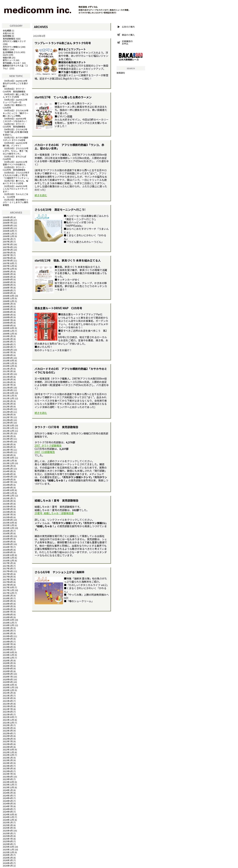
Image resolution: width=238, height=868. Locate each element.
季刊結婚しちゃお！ (12, 63)
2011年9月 (8, 390)
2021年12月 (8, 723)
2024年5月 (8, 801)
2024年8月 (8, 809)
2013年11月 (8, 460)
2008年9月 (8, 293)
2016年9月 (8, 552)
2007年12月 (8, 269)
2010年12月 (8, 366)
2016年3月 (8, 536)
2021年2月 (8, 695)
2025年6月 (8, 836)
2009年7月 (8, 320)
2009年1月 (8, 304)
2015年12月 (8, 528)
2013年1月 (8, 433)
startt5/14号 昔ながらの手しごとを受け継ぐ (16, 83)
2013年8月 (8, 452)
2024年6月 (8, 803)
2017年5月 (8, 574)
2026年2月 (8, 858)
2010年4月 (8, 344)
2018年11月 (8, 623)
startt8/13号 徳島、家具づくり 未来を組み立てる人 (68, 260)
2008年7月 (8, 288)
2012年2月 (8, 404)
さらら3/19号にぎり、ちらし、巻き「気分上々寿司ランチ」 (16, 151)
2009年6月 (8, 317)
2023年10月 (8, 782)
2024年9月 (8, 812)
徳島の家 (7, 58)
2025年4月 (8, 831)
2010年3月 (8, 342)
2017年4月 (8, 571)
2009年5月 (8, 315)
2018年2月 (8, 598)
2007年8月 (8, 258)
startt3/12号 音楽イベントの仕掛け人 (16, 163)
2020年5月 (8, 671)
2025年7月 (8, 839)
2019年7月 (8, 644)
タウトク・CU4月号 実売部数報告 (14, 90)
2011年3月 (8, 374)
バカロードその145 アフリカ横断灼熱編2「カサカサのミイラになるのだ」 (71, 370)
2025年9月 (8, 844)
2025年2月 (8, 825)
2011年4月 (8, 377)
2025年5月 (8, 833)
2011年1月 (8, 369)
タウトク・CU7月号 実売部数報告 (57, 427)
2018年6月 (8, 609)
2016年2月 (8, 533)
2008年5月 (8, 282)
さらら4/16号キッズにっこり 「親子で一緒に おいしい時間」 (16, 113)
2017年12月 (8, 593)
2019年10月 (8, 652)
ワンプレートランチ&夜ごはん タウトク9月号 (63, 43)
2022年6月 (8, 739)
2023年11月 (8, 785)
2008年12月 (8, 301)
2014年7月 (8, 482)
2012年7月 (8, 417)
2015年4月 (8, 506)
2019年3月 (8, 633)
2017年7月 (8, 579)
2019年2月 (8, 631)
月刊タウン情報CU (11, 47)
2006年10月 (8, 231)
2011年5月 (8, 379)
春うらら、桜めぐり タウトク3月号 (16, 182)
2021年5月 (8, 704)
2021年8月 (8, 712)
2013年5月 (8, 444)
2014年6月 (8, 479)
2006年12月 (8, 236)
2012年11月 (8, 428)
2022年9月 (8, 747)
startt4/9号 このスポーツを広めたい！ (15, 120)
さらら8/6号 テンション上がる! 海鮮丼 (59, 572)
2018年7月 (8, 612)
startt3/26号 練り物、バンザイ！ (16, 144)
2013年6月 (8, 447)
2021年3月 (8, 698)
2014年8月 (8, 485)
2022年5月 (8, 736)
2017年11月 (8, 590)
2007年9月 (8, 260)
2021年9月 (8, 714)
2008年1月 (8, 271)
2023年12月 (8, 787)
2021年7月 (8, 709)
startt (5, 55)
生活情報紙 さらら (11, 52)
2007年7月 (8, 255)
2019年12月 (8, 658)
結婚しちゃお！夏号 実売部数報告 (57, 500)
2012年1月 (8, 401)
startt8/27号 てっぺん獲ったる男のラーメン (63, 97)
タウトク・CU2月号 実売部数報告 (14, 169)
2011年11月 (8, 396)
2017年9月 (8, 585)
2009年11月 (8, 331)
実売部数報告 (9, 39)
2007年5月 (8, 250)
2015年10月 (8, 523)
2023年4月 (8, 766)
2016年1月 (8, 531)
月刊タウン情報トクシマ (14, 41)
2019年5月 (8, 639)
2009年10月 (8, 328)
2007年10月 (8, 263)
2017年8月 (8, 582)
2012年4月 (8, 409)
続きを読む (41, 195)
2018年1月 (8, 595)
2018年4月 (8, 604)
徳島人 (6, 49)
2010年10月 (8, 360)
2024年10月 (8, 814)
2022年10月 (8, 749)
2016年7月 (8, 547)
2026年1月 (8, 855)
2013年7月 (8, 450)
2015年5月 (8, 509)
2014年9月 (8, 488)
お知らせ (7, 33)
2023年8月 (8, 777)
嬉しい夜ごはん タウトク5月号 (16, 96)
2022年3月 (8, 731)
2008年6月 (8, 285)
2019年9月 (8, 649)
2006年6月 (8, 220)
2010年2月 (8, 339)
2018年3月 (8, 601)
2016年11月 (8, 558)
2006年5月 (8, 217)
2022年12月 (8, 755)
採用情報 (7, 36)
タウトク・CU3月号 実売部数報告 (14, 125)
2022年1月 (8, 725)
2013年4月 (8, 442)
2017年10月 (8, 587)
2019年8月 (8, 647)
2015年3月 (8, 504)
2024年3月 (8, 795)
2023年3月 (8, 763)
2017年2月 (8, 566)
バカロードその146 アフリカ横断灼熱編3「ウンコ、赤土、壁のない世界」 (69, 147)
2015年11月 (8, 525)
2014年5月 (8, 477)
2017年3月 (8, 568)
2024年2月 (8, 793)
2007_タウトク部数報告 (48, 446)
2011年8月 (8, 388)
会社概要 (7, 30)
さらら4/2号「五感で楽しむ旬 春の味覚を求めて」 (16, 132)
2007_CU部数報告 (45, 452)
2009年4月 (8, 312)
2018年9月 (8, 617)
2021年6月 (8, 706)
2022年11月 (8, 752)
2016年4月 (8, 539)
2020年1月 (8, 660)
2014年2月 (8, 469)
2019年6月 (8, 641)
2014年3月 (8, 471)
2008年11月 (8, 298)
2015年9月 (8, 520)
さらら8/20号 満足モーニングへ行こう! (60, 210)
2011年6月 (8, 382)
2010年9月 (8, 358)
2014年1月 (8, 466)
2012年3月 (8, 406)
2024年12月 (8, 820)
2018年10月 (8, 620)
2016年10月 (8, 555)
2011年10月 (8, 393)
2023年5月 (8, 768)
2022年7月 (8, 741)
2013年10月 (8, 458)
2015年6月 (8, 512)
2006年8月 (8, 225)
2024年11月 (8, 817)
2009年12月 (8, 334)
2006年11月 (8, 234)
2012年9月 (8, 423)
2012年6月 (8, 414)
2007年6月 (8, 252)
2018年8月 (8, 614)
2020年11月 (8, 687)
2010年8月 (8, 355)
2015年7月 (8, 514)
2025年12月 (8, 852)
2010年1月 (8, 336)
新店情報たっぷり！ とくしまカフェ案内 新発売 (16, 202)
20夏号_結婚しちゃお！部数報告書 (54, 513)
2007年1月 (8, 239)
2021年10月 (8, 717)
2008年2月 (8, 274)
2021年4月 (8, 701)
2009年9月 (8, 325)
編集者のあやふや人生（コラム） (15, 67)
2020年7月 (8, 677)
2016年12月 (8, 560)
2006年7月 (8, 223)
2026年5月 (8, 866)
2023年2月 (8, 760)
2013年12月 (8, 463)
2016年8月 (8, 550)
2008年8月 (8, 290)
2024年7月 (8, 806)
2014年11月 (8, 493)
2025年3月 (8, 828)
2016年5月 (8, 542)
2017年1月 (8, 563)
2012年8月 (8, 420)
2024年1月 (8, 790)
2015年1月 (8, 498)
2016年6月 (8, 544)
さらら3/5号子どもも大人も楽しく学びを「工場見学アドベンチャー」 (16, 175)
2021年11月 (8, 720)
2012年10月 (8, 425)
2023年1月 (8, 758)
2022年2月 (8, 728)
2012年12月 (8, 431)
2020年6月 (8, 674)
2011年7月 (8, 385)
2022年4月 (8, 733)
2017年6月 (8, 577)
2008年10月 (8, 296)
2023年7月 (8, 774)
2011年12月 (8, 398)
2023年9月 (8, 779)
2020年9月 (8, 682)
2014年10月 (8, 490)
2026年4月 (8, 863)
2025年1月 (8, 822)
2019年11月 (8, 655)
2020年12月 (8, 690)
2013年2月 (8, 436)
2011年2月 (8, 371)
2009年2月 (8, 306)
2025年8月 (8, 841)
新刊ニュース (9, 60)
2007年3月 (8, 244)
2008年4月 (8, 279)
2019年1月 (8, 628)
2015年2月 (8, 501)
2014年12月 (8, 495)
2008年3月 (8, 277)
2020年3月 (8, 666)
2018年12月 (8, 625)
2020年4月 (8, 668)
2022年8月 (8, 744)
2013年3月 (8, 439)
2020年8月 (8, 679)
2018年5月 (8, 606)
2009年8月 (8, 323)
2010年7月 (8, 352)
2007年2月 (8, 242)
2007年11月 (8, 266)
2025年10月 (8, 847)
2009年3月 (8, 309)
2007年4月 (8, 247)
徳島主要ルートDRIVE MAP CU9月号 (58, 308)
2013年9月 (8, 455)
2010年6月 (8, 350)
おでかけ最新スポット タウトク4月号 (16, 139)
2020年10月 (8, 685)
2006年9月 (8, 228)
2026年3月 (8, 860)
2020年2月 (8, 663)
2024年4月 (8, 798)
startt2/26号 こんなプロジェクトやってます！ (16, 189)
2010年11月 (8, 363)
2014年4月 (8, 474)
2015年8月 (8, 517)
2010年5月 (8, 347)
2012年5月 (8, 412)
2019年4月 (8, 636)
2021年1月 (8, 693)
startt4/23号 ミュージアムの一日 (16, 101)
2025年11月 (8, 849)
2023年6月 (8, 771)
